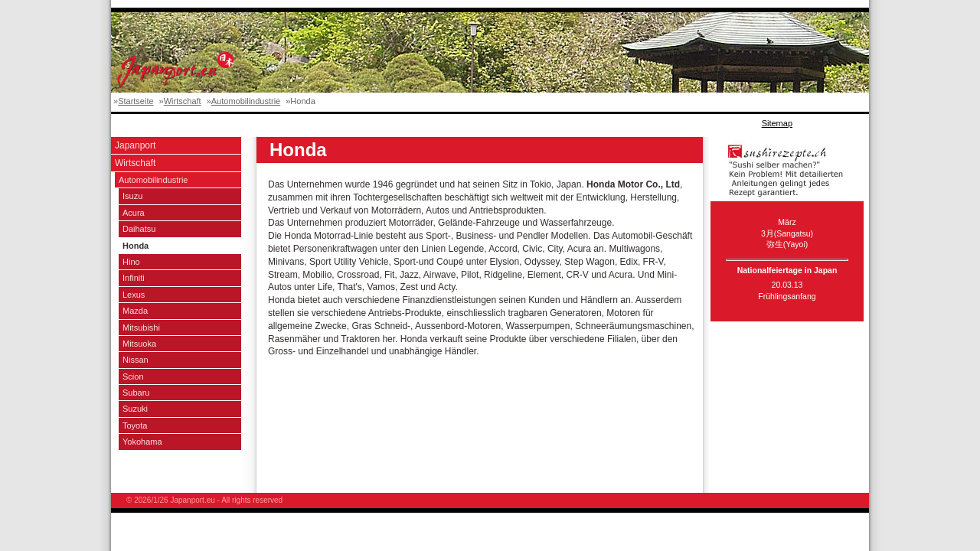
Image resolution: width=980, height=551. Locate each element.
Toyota (135, 425)
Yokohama (142, 442)
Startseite (136, 101)
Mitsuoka (139, 344)
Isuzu (132, 196)
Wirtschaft (183, 101)
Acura (134, 213)
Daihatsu (139, 229)
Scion (133, 377)
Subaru (136, 393)
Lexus (134, 295)
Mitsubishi (141, 328)
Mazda (135, 311)
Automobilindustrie (246, 101)
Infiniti (134, 278)
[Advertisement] (390, 124)
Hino (131, 262)
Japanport (135, 145)
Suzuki (135, 409)
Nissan (136, 360)
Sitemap (777, 123)
